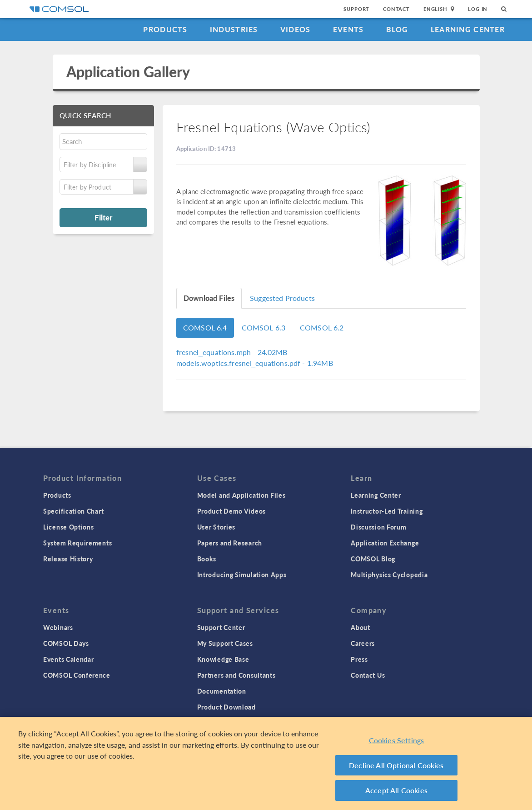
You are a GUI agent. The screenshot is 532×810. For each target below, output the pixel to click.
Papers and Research (230, 543)
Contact (396, 9)
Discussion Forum (378, 527)
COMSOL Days (66, 643)
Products (165, 29)
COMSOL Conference (77, 675)
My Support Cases (225, 643)
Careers (363, 643)
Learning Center (468, 29)
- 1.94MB (255, 363)
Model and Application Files (241, 495)
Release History (68, 559)
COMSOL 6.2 (322, 327)
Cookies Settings (397, 740)
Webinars (58, 627)
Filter (103, 217)
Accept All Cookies (396, 790)
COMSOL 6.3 (264, 327)
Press (359, 659)
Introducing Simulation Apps (242, 575)
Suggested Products (282, 298)
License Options (69, 527)
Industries (234, 29)
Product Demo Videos (231, 511)
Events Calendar (69, 659)
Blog (397, 29)
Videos (296, 29)
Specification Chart (73, 511)
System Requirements (77, 543)
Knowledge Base (223, 659)
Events (348, 29)
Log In (478, 9)
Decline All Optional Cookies (396, 765)
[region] (266, 763)
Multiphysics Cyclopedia (389, 575)
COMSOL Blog (373, 559)
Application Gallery (128, 72)
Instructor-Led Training (387, 511)
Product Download (226, 707)
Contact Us (368, 675)
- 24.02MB (232, 352)
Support (356, 9)
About (360, 627)
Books (207, 559)
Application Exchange (385, 543)
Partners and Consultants (236, 675)
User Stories (216, 527)
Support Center (221, 627)
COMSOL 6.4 (205, 327)
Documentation (222, 691)
